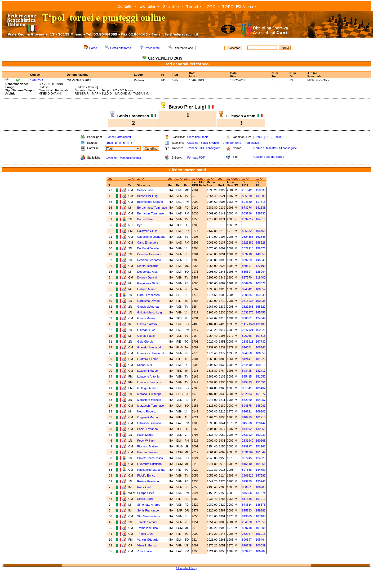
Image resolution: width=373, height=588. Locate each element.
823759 (247, 481)
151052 (261, 376)
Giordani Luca (146, 330)
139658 (261, 429)
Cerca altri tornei (121, 48)
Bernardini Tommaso (151, 213)
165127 (261, 307)
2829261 (248, 307)
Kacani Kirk (145, 365)
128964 (261, 272)
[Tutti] (109, 143)
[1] (115, 143)
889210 (247, 254)
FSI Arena (244, 6)
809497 (247, 551)
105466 (261, 231)
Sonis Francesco (148, 510)
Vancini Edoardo (148, 540)
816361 (247, 347)
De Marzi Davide (148, 248)
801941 (247, 388)
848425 (247, 371)
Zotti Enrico (145, 551)
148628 (261, 243)
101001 (261, 528)
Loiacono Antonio (148, 376)
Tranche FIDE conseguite (204, 148)
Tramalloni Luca (148, 528)
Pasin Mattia (145, 435)
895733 (247, 510)
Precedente (152, 48)
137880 (261, 196)
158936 (261, 190)
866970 (247, 196)
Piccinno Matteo (148, 446)
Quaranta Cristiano (149, 464)
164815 (261, 219)
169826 (261, 330)
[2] (119, 143)
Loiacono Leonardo (150, 382)
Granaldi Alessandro (150, 347)
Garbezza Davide (148, 301)
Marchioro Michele (149, 400)
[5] (131, 143)
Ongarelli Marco (148, 417)
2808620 (248, 475)
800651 (247, 487)
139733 (261, 213)
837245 (247, 458)
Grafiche (111, 158)
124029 (261, 458)
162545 (261, 237)
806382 (247, 231)
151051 (261, 382)
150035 (261, 301)
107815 (261, 336)
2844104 (248, 365)
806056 (247, 336)
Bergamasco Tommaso (152, 208)
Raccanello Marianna (151, 470)
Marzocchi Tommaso (151, 406)
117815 (261, 202)
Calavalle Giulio (147, 231)
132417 (261, 371)
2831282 (248, 452)
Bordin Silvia (145, 219)
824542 (247, 289)
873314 (247, 505)
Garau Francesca (148, 295)
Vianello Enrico (147, 545)
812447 (247, 359)
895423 (247, 382)
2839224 (248, 435)
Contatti (124, 6)
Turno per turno (231, 143)
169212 (261, 365)
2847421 (248, 330)
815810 (247, 464)
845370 (247, 423)
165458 (261, 312)
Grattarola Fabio (148, 359)
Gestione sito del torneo (269, 157)
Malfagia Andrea (148, 388)
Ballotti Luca (145, 190)
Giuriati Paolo (146, 336)
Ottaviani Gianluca (149, 423)
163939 (261, 435)
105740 (261, 347)
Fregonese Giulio (148, 283)
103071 (261, 283)
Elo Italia (147, 6)
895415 (247, 376)
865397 (247, 272)
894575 (247, 406)
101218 (261, 417)
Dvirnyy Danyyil (147, 277)
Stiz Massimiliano (148, 516)
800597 (247, 540)
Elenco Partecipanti (118, 137)
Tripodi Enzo (145, 534)
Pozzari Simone (147, 452)
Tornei (192, 6)
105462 (261, 388)
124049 (261, 318)
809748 (247, 528)
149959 (261, 254)
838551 (247, 318)
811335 (247, 499)
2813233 (248, 301)
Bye (140, 225)
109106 (261, 411)
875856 (247, 493)
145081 (261, 406)
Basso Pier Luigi (148, 196)
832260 (247, 400)
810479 (247, 417)
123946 (261, 481)
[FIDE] (268, 137)
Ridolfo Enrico (146, 475)
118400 (261, 277)
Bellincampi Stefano (150, 202)
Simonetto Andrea (149, 505)
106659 (261, 353)
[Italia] (279, 137)
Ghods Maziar (146, 318)
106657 (261, 289)
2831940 (248, 441)
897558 (247, 470)
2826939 (248, 394)
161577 (261, 394)
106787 (261, 551)
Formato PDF (196, 158)
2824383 (248, 237)
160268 (261, 441)
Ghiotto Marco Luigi (150, 312)
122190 (261, 266)
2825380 (248, 243)
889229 (247, 260)
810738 (247, 545)
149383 (261, 510)
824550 (247, 353)
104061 (261, 464)
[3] (123, 143)
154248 (261, 295)
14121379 (248, 324)
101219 (261, 499)
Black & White (210, 143)
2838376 (248, 312)
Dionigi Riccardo (148, 266)
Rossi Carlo (145, 487)
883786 (247, 213)
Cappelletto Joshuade (151, 237)
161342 (261, 452)
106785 (261, 487)
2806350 (248, 295)
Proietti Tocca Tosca (150, 458)
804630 (247, 202)
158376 (261, 248)
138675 (261, 505)
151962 (261, 446)
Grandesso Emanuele (151, 353)
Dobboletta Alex (147, 272)
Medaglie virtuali (130, 158)
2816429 (248, 190)
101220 (261, 359)
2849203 (248, 522)
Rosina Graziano (148, 481)
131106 (261, 324)
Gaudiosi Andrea (148, 307)
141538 (261, 208)
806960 (247, 283)
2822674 (248, 534)
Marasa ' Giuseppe (149, 394)
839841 (247, 266)
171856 (261, 522)
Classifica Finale (198, 137)
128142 (261, 423)
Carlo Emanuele (148, 243)
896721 (247, 411)
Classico (193, 143)
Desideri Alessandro (150, 254)
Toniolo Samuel (147, 522)
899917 (247, 446)
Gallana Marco (147, 289)
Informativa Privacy (186, 568)
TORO (228, 6)
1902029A (37, 80)
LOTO (210, 6)
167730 (261, 342)
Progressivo (251, 143)
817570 (247, 277)
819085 (247, 516)
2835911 (248, 342)
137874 (261, 493)
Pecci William (146, 441)
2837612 (248, 219)
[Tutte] (257, 137)
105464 (261, 540)
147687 (261, 475)
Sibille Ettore (145, 499)
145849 (261, 260)
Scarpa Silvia (146, 493)
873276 (247, 208)
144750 (261, 470)
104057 (261, 400)
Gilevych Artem (147, 324)
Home (93, 48)
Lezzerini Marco (148, 371)
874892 (247, 429)
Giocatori (171, 6)
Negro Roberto (147, 411)
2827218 (248, 248)
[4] (127, 143)
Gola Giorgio (145, 342)
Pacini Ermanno (148, 429)
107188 (261, 516)
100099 (261, 545)
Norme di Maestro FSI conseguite (275, 148)
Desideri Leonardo (149, 260)
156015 (261, 534)
